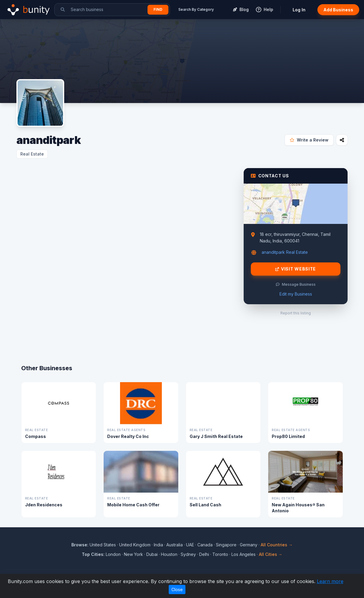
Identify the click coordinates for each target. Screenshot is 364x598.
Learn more (330, 581)
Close (177, 589)
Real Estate (32, 154)
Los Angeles (244, 554)
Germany (249, 545)
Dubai (152, 554)
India (158, 545)
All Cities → (271, 554)
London (113, 554)
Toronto (220, 554)
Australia (175, 545)
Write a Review (309, 140)
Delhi (204, 554)
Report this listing (296, 313)
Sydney (188, 554)
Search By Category (196, 9)
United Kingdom (135, 545)
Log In (299, 10)
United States (103, 545)
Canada (205, 545)
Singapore (226, 545)
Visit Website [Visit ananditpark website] (296, 269)
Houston (169, 554)
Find (158, 9)
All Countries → (277, 545)
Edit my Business (296, 294)
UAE (190, 545)
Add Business (338, 10)
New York (133, 554)
